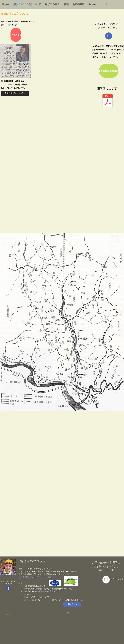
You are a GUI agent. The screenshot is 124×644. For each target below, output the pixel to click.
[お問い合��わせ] (72, 604)
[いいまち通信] (16, 35)
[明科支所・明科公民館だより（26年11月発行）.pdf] (108, 101)
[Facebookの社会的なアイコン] (8, 588)
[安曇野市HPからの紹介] (15, 93)
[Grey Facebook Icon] (106, 4)
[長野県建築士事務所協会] (109, 71)
